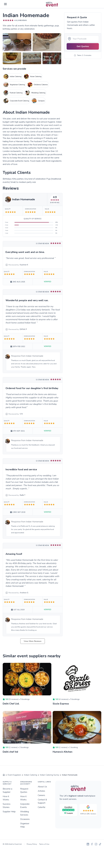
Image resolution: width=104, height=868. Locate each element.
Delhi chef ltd (10, 752)
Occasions (25, 819)
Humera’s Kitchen (63, 752)
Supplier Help (9, 811)
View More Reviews (33, 641)
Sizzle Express (61, 704)
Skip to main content (10, 8)
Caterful (42, 807)
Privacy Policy (32, 844)
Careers (41, 795)
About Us (42, 787)
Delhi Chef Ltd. (11, 704)
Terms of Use (44, 844)
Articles (41, 791)
